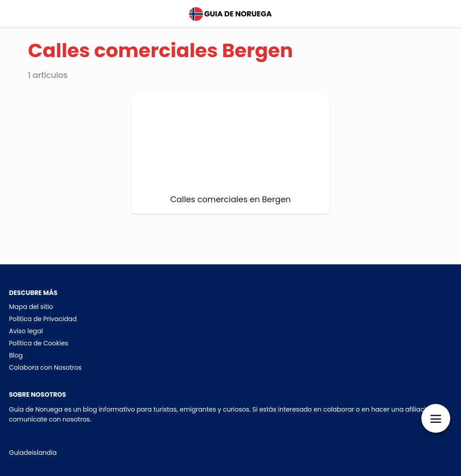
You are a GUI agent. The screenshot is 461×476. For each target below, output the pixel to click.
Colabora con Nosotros (45, 367)
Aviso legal (26, 331)
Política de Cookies (38, 343)
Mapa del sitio (31, 307)
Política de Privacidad (43, 319)
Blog (16, 355)
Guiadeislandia (33, 453)
